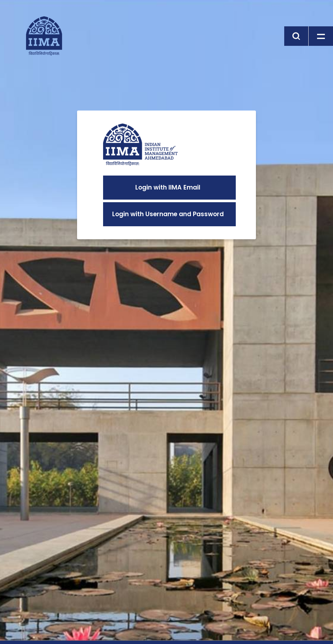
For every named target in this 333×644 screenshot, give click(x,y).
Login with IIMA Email (168, 187)
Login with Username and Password (168, 214)
